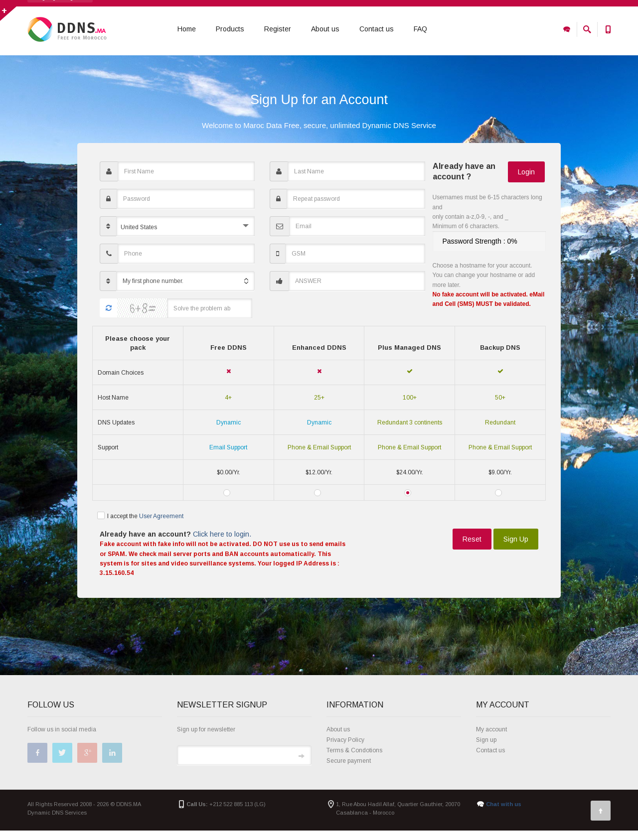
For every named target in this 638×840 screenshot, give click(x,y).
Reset (472, 549)
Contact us (377, 29)
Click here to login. (221, 544)
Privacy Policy (345, 749)
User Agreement (161, 525)
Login (526, 181)
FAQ (420, 29)
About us (325, 29)
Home (187, 29)
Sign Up (516, 549)
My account (491, 739)
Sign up (486, 749)
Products (230, 29)
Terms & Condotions (354, 760)
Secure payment (349, 770)
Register (278, 29)
